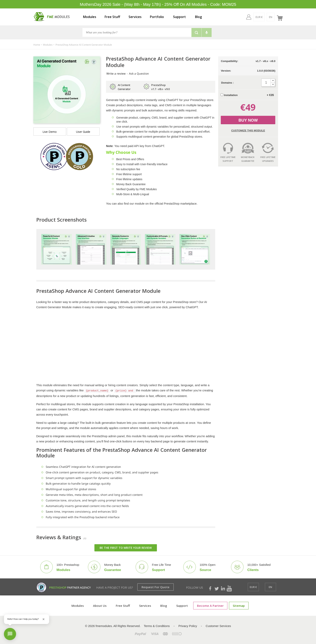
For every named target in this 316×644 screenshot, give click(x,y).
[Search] (137, 32)
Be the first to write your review (126, 548)
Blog (198, 17)
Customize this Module (248, 130)
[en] (271, 17)
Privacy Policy (188, 626)
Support (179, 17)
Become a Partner (210, 606)
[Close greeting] (44, 619)
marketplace (188, 203)
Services (135, 17)
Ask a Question (139, 73)
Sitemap (239, 606)
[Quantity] (266, 83)
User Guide (83, 132)
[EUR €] (259, 17)
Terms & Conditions (157, 626)
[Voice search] (207, 32)
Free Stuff (112, 17)
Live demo (50, 132)
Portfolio (157, 17)
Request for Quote (156, 587)
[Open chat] (10, 634)
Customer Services (218, 626)
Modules (90, 17)
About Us (100, 606)
